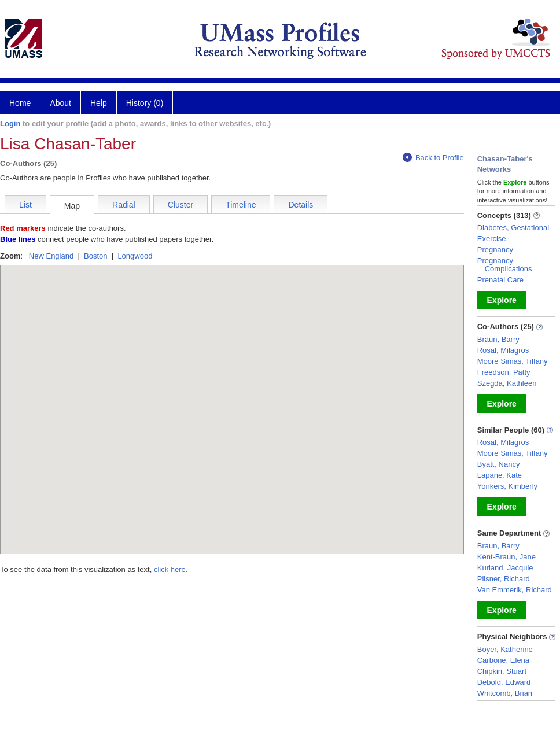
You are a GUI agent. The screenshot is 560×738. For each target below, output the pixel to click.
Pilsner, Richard (504, 579)
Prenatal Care (500, 280)
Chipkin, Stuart (502, 671)
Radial (124, 205)
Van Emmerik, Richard (515, 590)
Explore (502, 300)
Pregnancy (495, 250)
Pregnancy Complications (505, 265)
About (60, 103)
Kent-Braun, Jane (506, 557)
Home (20, 103)
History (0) (145, 103)
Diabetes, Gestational (513, 228)
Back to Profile (433, 158)
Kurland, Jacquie (505, 568)
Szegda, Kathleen (507, 383)
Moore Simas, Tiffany (513, 361)
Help (99, 103)
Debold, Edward (504, 682)
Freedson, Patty (504, 372)
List (25, 205)
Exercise (492, 239)
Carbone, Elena (503, 660)
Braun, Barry (498, 339)
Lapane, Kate (500, 475)
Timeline (241, 205)
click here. (171, 569)
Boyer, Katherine (505, 649)
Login (10, 123)
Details (301, 205)
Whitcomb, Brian (505, 693)
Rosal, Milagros (503, 350)
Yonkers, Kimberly (507, 486)
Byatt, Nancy (499, 464)
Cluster (180, 205)
